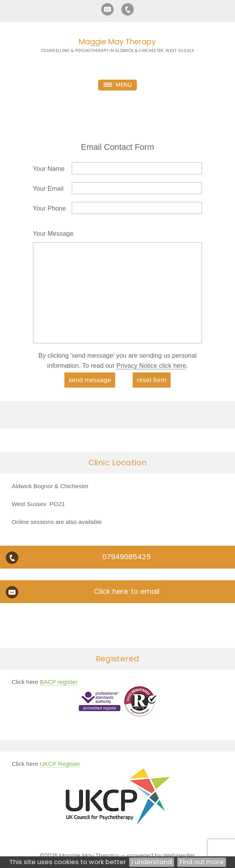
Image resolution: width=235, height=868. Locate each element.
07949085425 (127, 557)
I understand (152, 862)
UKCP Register (60, 764)
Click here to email (127, 591)
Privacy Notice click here (151, 365)
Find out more (202, 862)
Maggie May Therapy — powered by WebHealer (127, 855)
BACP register (59, 682)
